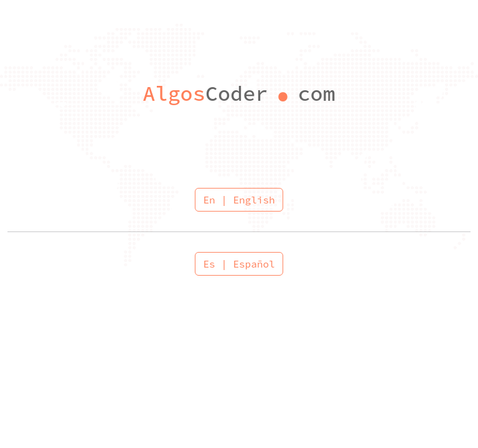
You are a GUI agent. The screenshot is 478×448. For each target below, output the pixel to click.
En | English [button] (239, 200)
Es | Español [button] (239, 264)
